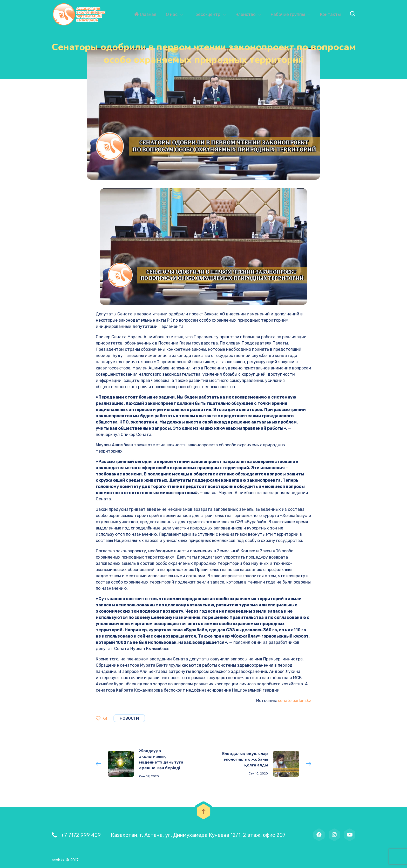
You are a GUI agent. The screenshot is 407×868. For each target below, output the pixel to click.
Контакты (330, 14)
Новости (129, 718)
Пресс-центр (206, 14)
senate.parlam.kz (295, 701)
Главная (145, 14)
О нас (172, 14)
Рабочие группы (288, 14)
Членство (246, 14)
